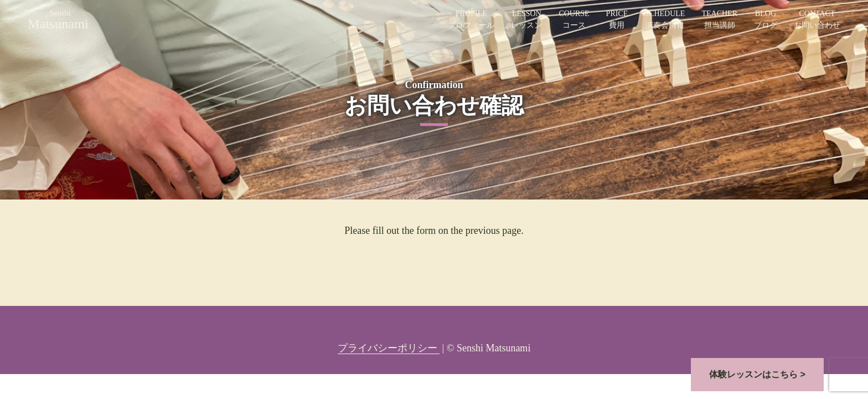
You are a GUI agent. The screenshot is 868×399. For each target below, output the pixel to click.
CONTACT (817, 20)
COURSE (574, 20)
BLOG (766, 20)
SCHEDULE (665, 20)
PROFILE (471, 20)
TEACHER (719, 20)
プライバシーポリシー (389, 348)
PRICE (617, 20)
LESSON (526, 20)
